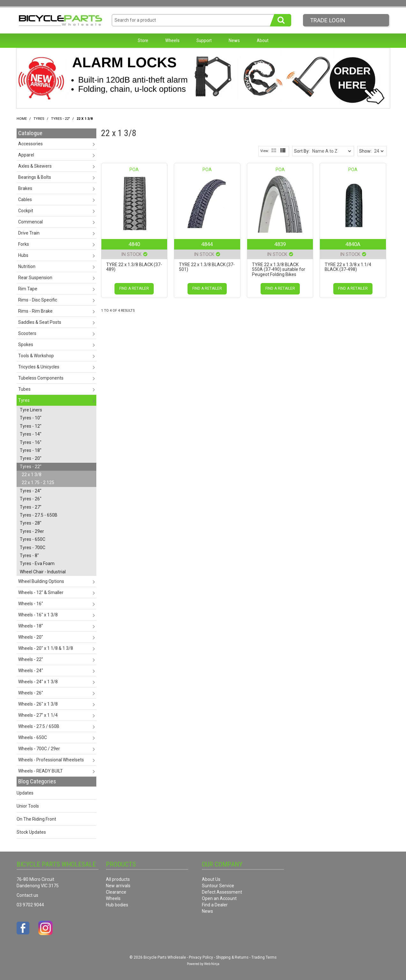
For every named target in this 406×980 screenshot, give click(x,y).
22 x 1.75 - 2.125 (38, 483)
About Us (211, 879)
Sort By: (302, 151)
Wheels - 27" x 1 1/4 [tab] (38, 715)
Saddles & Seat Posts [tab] (40, 322)
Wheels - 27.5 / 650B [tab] (39, 726)
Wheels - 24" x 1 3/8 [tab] (38, 682)
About (263, 40)
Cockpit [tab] (26, 211)
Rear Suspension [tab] (35, 278)
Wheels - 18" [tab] (31, 626)
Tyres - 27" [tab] (31, 507)
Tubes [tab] (24, 389)
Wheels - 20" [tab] (31, 637)
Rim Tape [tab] (28, 289)
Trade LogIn (328, 20)
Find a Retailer (134, 288)
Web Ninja (212, 964)
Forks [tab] (24, 244)
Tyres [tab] (24, 400)
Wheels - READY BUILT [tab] (41, 771)
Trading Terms (264, 957)
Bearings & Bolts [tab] (35, 177)
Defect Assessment (222, 892)
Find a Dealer (215, 905)
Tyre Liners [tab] (31, 410)
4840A (353, 244)
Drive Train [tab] (29, 233)
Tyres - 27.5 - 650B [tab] (39, 515)
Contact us (27, 895)
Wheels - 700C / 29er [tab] (39, 749)
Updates (25, 793)
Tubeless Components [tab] (41, 378)
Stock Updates (31, 832)
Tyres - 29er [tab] (32, 531)
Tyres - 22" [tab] (31, 467)
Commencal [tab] (30, 222)
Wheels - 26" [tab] (31, 693)
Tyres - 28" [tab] (31, 523)
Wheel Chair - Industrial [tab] (43, 572)
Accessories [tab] (30, 144)
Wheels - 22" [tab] (31, 659)
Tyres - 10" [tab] (31, 418)
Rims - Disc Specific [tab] (38, 300)
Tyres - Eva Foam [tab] (37, 563)
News (234, 40)
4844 (207, 244)
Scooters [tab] (27, 333)
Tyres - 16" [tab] (31, 442)
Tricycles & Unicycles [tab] (39, 367)
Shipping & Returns (232, 957)
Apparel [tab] (26, 155)
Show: (365, 151)
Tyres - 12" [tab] (31, 426)
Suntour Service (218, 886)
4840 (134, 244)
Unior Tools (28, 806)
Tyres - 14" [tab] (31, 434)
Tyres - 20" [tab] (31, 458)
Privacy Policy (201, 957)
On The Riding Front (36, 819)
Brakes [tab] (25, 188)
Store (143, 40)
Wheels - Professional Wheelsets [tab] (51, 760)
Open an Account (219, 898)
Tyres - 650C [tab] (33, 539)
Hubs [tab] (23, 255)
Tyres (39, 119)
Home (22, 119)
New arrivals (118, 886)
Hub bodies (117, 905)
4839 (280, 244)
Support (204, 40)
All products (118, 879)
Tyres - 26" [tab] (31, 499)
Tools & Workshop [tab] (36, 356)
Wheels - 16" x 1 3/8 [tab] (38, 615)
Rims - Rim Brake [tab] (35, 311)
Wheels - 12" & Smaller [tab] (41, 592)
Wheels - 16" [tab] (31, 604)
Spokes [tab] (26, 345)
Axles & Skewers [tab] (35, 166)
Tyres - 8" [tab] (29, 555)
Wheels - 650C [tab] (33, 737)
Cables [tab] (25, 200)
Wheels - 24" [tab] (31, 671)
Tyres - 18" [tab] (31, 450)
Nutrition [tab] (27, 266)
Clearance (116, 892)
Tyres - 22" (60, 119)
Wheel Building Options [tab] (41, 581)
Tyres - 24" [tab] (31, 491)
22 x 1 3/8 (32, 475)
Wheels (172, 40)
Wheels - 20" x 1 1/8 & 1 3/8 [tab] (46, 648)
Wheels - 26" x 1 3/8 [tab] (38, 704)
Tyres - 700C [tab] (33, 548)
